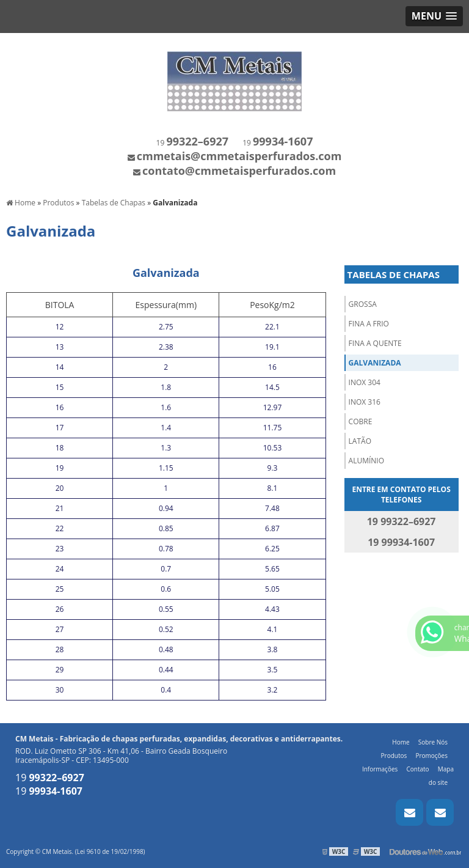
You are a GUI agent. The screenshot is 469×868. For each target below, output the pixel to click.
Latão (360, 441)
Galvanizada (375, 363)
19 (192, 143)
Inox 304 (365, 382)
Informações (380, 769)
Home (401, 742)
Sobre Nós (433, 742)
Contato (417, 769)
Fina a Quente (375, 343)
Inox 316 (365, 402)
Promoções (431, 756)
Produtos (394, 756)
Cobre (361, 421)
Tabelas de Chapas (394, 274)
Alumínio (366, 461)
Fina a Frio (369, 324)
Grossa (363, 304)
